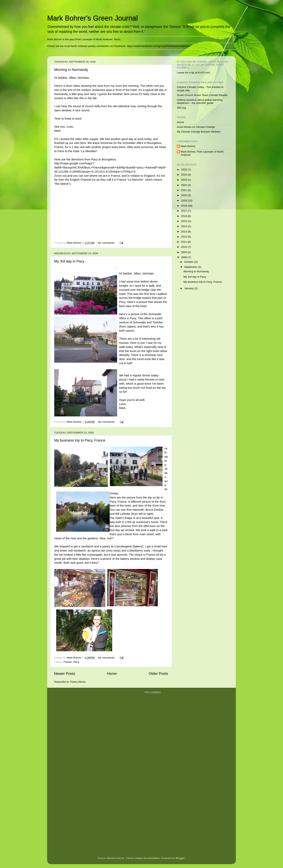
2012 (184, 237)
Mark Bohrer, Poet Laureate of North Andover (202, 153)
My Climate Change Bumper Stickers (199, 132)
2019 (184, 201)
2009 (184, 252)
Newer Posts (65, 674)
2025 (184, 170)
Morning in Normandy (71, 70)
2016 (184, 216)
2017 (184, 211)
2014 (184, 226)
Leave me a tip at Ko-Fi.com (193, 73)
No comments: (107, 243)
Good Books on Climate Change (196, 127)
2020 (184, 195)
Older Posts (158, 674)
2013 (184, 232)
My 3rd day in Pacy (69, 261)
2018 (184, 206)
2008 (184, 257)
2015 (184, 221)
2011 (184, 242)
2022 (184, 185)
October (189, 262)
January (189, 288)
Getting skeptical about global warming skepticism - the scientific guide (200, 101)
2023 (184, 180)
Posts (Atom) (78, 682)
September (191, 267)
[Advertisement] (160, 791)
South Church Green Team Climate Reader (202, 95)
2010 (184, 247)
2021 (184, 190)
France (68, 662)
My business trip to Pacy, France (80, 440)
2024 (184, 175)
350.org (181, 108)
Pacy (76, 662)
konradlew (153, 858)
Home (112, 674)
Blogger (180, 858)
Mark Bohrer (188, 146)
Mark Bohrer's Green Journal (92, 18)
